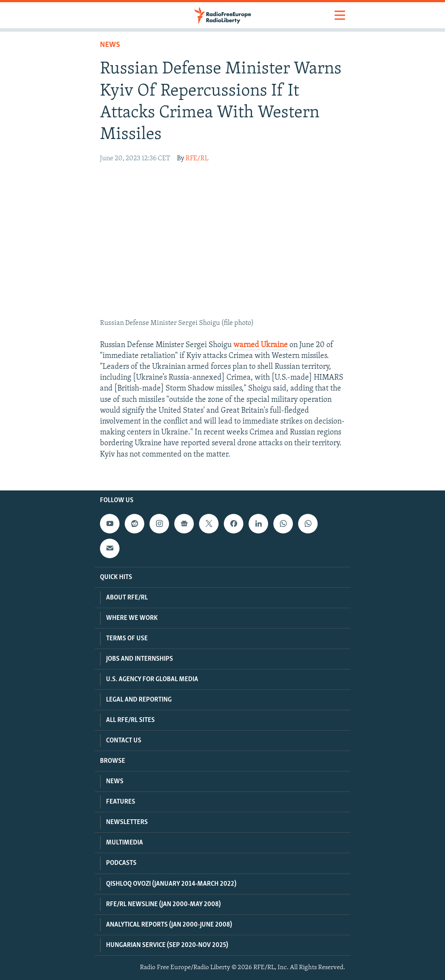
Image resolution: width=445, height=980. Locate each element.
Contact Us (124, 741)
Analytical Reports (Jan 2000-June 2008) (169, 925)
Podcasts (121, 863)
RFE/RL (197, 159)
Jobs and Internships (139, 659)
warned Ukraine (261, 345)
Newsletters (127, 822)
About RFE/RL (127, 598)
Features (121, 802)
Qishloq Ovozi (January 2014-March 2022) (171, 884)
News (110, 45)
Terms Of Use (127, 639)
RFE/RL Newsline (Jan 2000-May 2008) (163, 904)
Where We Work (132, 618)
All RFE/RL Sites (130, 720)
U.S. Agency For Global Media (152, 679)
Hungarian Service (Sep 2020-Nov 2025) (167, 945)
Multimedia (125, 843)
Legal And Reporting (139, 700)
